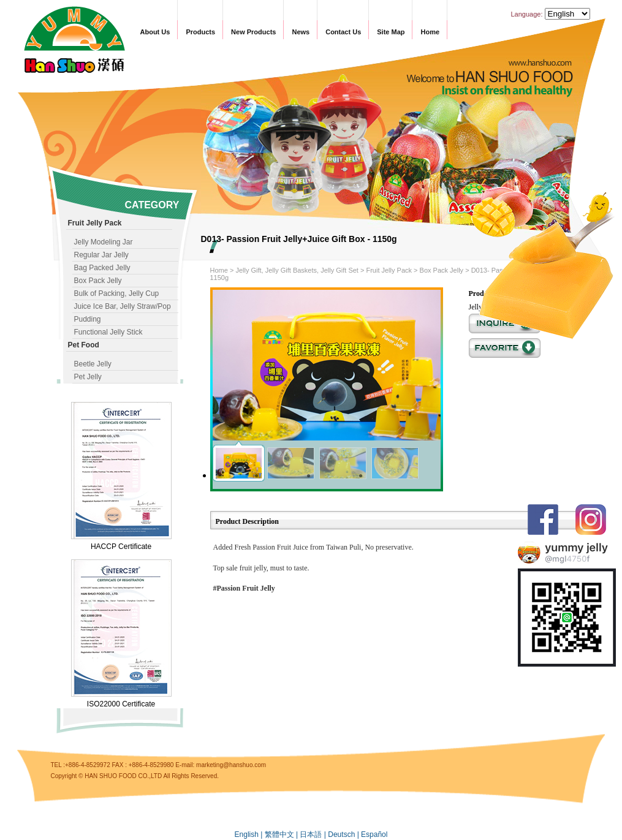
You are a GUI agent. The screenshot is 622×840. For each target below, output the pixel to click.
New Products (253, 32)
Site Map (391, 32)
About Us (155, 32)
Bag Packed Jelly (102, 268)
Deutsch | (344, 834)
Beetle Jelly (93, 364)
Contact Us (343, 32)
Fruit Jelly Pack (389, 270)
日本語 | (314, 834)
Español (374, 834)
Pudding (88, 319)
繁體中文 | (283, 834)
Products (200, 32)
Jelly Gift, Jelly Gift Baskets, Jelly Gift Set (297, 270)
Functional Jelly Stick (108, 332)
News (301, 32)
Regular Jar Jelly (101, 255)
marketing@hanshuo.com (231, 765)
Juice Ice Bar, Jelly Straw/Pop (123, 306)
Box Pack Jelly (98, 281)
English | (250, 834)
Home (430, 32)
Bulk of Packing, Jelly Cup (117, 293)
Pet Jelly (88, 377)
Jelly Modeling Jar (104, 242)
